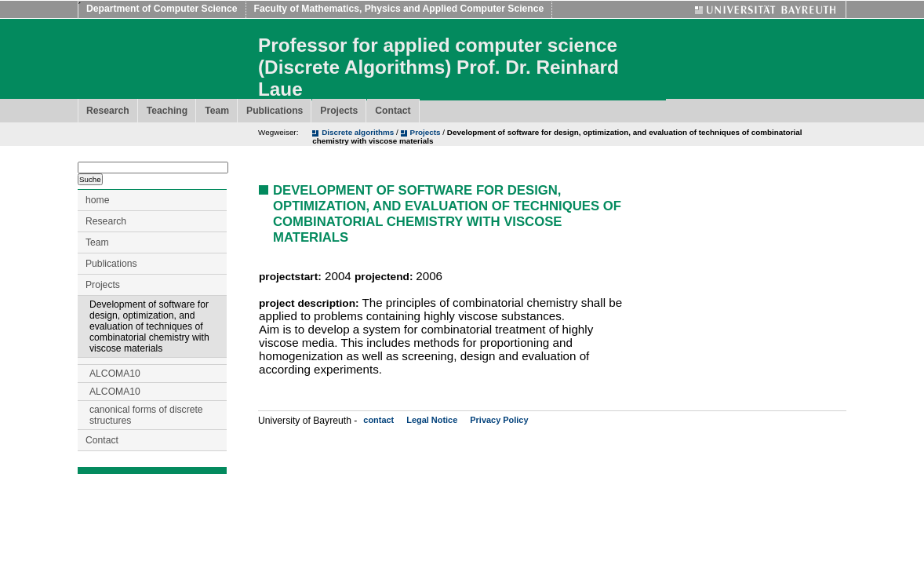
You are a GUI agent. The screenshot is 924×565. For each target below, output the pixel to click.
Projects (339, 111)
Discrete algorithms (359, 132)
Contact (393, 111)
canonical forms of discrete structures (146, 415)
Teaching (167, 111)
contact (378, 420)
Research (108, 111)
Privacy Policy (499, 420)
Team (217, 111)
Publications (275, 111)
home (97, 200)
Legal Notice (432, 420)
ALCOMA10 (115, 374)
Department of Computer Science (162, 9)
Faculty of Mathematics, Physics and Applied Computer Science (399, 9)
